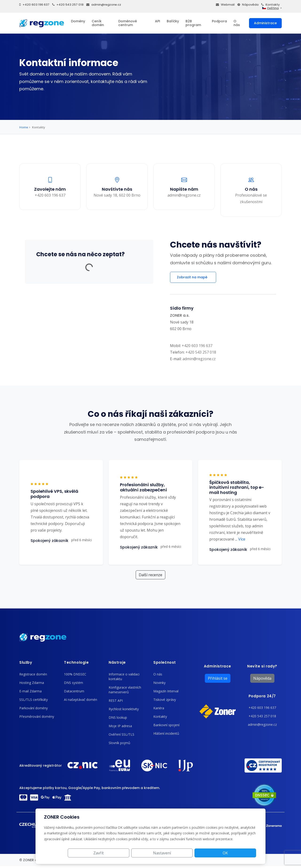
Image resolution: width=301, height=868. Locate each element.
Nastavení (203, 853)
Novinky (159, 683)
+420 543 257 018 (68, 5)
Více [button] (240, 539)
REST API (116, 700)
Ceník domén (98, 23)
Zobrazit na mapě (193, 277)
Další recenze (150, 575)
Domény (78, 21)
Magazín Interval (166, 691)
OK (239, 853)
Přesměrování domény (37, 716)
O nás (237, 23)
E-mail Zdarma (30, 691)
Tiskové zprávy (165, 700)
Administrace (265, 23)
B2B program (193, 23)
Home (24, 127)
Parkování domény (34, 708)
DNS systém (73, 683)
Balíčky (173, 21)
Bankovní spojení (166, 725)
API (158, 21)
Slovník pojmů (119, 743)
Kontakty (271, 5)
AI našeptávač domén (81, 700)
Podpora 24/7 (262, 696)
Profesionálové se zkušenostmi (251, 198)
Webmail (225, 5)
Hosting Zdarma (32, 683)
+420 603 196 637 (34, 5)
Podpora (219, 21)
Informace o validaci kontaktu (124, 677)
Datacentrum (74, 691)
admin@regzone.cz (104, 5)
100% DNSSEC (75, 674)
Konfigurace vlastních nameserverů (125, 690)
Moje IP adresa (120, 726)
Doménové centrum (128, 23)
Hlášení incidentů (166, 733)
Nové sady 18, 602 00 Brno (117, 195)
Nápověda (248, 5)
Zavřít (168, 853)
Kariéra (159, 708)
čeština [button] (270, 8)
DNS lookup (118, 717)
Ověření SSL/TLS (121, 734)
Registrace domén (33, 674)
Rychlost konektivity (124, 709)
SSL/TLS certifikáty (34, 700)
